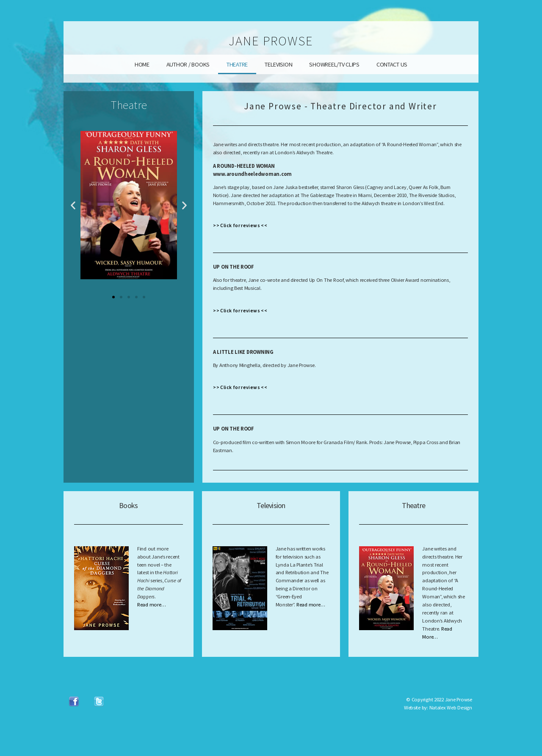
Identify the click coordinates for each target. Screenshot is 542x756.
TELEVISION (278, 64)
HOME (142, 64)
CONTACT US (392, 64)
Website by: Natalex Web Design (438, 707)
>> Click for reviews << (240, 225)
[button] (73, 205)
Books (128, 505)
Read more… (151, 605)
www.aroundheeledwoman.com (252, 174)
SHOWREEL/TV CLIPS (334, 64)
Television (271, 505)
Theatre (413, 505)
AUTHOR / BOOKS (188, 64)
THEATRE (237, 64)
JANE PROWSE (271, 41)
